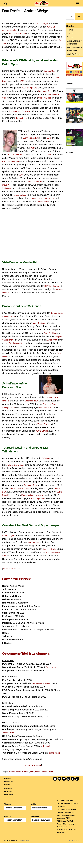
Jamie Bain (8, 495)
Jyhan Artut (8, 346)
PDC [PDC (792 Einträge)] (68, 821)
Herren (70, 33)
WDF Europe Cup (31, 91)
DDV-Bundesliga (53, 289)
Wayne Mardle (25, 208)
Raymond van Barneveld (33, 114)
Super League (9, 539)
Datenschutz (10, 794)
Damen (70, 37)
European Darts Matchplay (43, 498)
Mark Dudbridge (48, 326)
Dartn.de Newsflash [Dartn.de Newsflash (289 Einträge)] (64, 807)
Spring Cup (35, 191)
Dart (36, 775)
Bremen (28, 775)
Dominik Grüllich (51, 552)
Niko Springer (34, 545)
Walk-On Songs (74, 57)
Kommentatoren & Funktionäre (75, 52)
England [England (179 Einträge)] (60, 815)
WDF (23, 84)
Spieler (70, 29)
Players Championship (19, 343)
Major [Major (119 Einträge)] (59, 818)
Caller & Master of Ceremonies (75, 46)
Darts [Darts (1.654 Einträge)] (75, 807)
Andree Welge (16, 775)
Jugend (70, 40)
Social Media (10, 798)
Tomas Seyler (44, 27)
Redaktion (9, 781)
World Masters (52, 101)
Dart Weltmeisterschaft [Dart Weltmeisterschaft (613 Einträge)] (66, 813)
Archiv (33, 807)
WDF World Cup (22, 158)
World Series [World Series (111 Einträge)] (61, 836)
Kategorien (35, 820)
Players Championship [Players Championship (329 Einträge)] (65, 827)
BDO (52, 141)
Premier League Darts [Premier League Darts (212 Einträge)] (65, 833)
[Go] (79, 20)
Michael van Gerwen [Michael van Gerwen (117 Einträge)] (68, 818)
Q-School (46, 461)
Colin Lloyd (38, 360)
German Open (51, 74)
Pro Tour (25, 47)
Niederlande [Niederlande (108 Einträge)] (61, 821)
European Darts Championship (18, 205)
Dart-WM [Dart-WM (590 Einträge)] (70, 804)
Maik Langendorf (47, 502)
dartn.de (15, 844)
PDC (33, 151)
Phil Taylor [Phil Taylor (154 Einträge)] (71, 824)
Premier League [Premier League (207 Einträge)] (62, 830)
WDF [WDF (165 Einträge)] (75, 833)
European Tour (10, 407)
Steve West (34, 188)
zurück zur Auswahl (13, 572)
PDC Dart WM (13, 437)
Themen (8, 807)
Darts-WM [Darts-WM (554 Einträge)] (61, 810)
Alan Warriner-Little (31, 37)
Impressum (9, 791)
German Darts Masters (29, 404)
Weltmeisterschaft (32, 141)
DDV (46, 276)
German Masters (11, 296)
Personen (8, 820)
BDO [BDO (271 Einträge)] (59, 804)
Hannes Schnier (50, 198)
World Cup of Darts (37, 346)
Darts (42, 775)
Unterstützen (10, 785)
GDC (42, 178)
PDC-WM (56, 158)
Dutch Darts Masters (12, 498)
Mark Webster (28, 414)
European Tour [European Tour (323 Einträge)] (69, 815)
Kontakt (8, 788)
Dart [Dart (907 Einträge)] (63, 804)
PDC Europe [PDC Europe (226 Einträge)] (61, 824)
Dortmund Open (46, 94)
